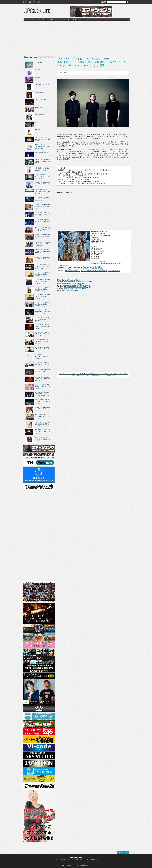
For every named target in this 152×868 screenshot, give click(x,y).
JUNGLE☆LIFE (37, 12)
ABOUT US (30, 19)
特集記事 (53, 19)
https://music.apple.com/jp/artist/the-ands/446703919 (85, 267)
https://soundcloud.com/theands (76, 288)
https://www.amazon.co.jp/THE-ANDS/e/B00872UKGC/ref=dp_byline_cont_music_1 (93, 271)
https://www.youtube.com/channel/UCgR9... (77, 285)
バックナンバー (41, 19)
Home (55, 859)
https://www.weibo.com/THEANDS (73, 290)
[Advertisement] (77, 37)
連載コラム (76, 19)
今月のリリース (65, 19)
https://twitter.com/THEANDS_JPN (73, 283)
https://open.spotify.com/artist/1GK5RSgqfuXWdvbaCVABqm (84, 269)
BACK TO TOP (123, 852)
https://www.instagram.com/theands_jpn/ (77, 287)
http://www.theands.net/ (73, 280)
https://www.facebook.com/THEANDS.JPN (78, 282)
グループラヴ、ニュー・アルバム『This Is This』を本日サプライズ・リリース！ (82, 374)
